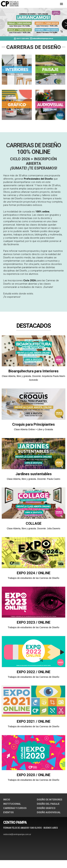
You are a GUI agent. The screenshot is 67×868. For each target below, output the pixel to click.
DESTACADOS (34, 326)
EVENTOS (8, 812)
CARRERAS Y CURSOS (15, 808)
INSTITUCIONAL (12, 804)
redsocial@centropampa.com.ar (17, 834)
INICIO (7, 800)
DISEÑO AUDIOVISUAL (49, 812)
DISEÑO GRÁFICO (46, 808)
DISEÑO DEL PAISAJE (48, 804)
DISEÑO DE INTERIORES (50, 800)
